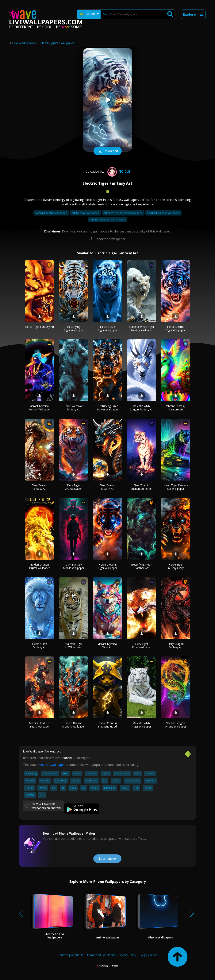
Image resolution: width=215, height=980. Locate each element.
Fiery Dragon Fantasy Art (40, 487)
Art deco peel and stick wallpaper (123, 213)
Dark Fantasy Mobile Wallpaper (74, 566)
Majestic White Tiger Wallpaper (142, 725)
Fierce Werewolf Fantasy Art (73, 408)
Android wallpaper (52, 765)
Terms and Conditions (101, 955)
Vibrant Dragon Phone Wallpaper (176, 725)
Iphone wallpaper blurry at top (108, 220)
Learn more (107, 859)
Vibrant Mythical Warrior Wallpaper (40, 408)
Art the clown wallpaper (85, 213)
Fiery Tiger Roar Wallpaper (142, 645)
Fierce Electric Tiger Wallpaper (176, 328)
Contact (63, 955)
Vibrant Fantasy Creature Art (176, 408)
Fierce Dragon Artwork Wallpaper (73, 725)
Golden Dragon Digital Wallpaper (39, 566)
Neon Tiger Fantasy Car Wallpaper (176, 487)
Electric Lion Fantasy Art (40, 645)
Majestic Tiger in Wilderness (74, 645)
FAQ (142, 955)
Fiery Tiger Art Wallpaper (73, 487)
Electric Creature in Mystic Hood (108, 725)
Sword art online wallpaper (51, 213)
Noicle (118, 171)
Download (108, 151)
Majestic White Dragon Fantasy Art (142, 408)
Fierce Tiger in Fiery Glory (176, 566)
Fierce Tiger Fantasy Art (40, 327)
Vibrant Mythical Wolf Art (107, 645)
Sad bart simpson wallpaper (163, 213)
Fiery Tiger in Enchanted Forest (142, 487)
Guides (153, 955)
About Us (77, 955)
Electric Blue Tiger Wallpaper (107, 328)
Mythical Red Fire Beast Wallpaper (39, 725)
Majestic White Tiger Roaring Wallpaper (142, 328)
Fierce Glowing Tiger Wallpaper (107, 566)
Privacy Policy (127, 955)
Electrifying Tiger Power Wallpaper (108, 408)
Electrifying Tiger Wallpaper (73, 328)
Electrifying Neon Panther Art (142, 566)
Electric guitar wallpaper (58, 43)
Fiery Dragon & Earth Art (108, 487)
